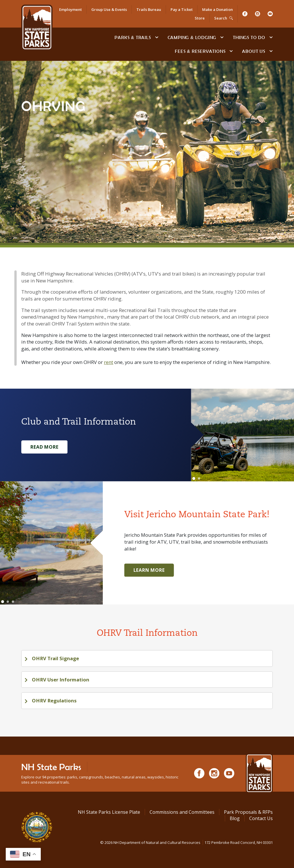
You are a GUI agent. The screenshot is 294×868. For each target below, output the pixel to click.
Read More (44, 447)
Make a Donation (217, 9)
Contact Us (261, 818)
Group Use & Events (109, 9)
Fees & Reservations (200, 51)
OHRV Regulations (54, 701)
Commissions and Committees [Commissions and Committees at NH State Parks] (182, 812)
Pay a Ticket (182, 9)
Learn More (149, 570)
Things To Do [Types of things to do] (249, 37)
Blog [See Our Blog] (235, 818)
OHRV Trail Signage (55, 658)
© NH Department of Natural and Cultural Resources (186, 842)
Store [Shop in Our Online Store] (200, 18)
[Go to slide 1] (194, 478)
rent (109, 362)
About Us (254, 51)
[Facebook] (245, 14)
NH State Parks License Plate (109, 812)
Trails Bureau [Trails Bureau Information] (149, 9)
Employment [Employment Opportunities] (70, 9)
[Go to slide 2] (199, 478)
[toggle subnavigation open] (157, 37)
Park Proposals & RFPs (248, 812)
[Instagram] (258, 14)
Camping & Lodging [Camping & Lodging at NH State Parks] (192, 37)
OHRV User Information (60, 680)
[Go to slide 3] (13, 602)
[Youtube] (270, 14)
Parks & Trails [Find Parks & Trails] (133, 37)
